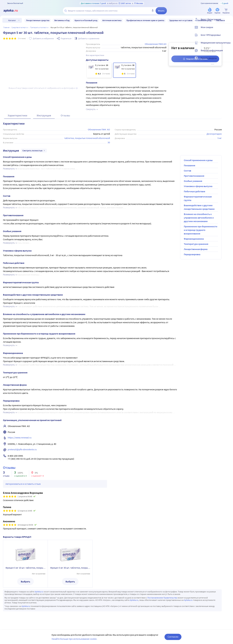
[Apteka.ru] (13, 11)
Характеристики (17, 115)
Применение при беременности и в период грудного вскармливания (201, 230)
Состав (187, 171)
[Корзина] (226, 11)
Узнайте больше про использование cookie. (74, 639)
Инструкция (44, 115)
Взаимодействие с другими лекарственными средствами (199, 207)
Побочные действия (194, 191)
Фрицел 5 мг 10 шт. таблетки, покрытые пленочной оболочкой (25, 568)
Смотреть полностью (34, 151)
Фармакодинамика (194, 239)
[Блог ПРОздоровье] (229, 37)
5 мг (220, 138)
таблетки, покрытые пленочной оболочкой (87, 138)
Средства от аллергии (20, 27)
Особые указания (193, 181)
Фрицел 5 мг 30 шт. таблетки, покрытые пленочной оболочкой (70, 568)
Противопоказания (194, 176)
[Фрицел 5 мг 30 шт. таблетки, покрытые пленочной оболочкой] (125, 70)
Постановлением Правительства (162, 598)
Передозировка (192, 254)
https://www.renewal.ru (20, 437)
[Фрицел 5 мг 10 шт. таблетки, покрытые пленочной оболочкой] (99, 70)
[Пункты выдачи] (229, 61)
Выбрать (25, 582)
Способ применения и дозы (198, 160)
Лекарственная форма (196, 249)
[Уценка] (217, 11)
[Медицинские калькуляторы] (229, 45)
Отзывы (65, 115)
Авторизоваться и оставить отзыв (23, 484)
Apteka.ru (39, 592)
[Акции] (210, 11)
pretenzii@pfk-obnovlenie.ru (22, 449)
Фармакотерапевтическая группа (198, 198)
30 (109, 142)
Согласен (173, 637)
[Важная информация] (229, 53)
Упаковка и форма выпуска (198, 186)
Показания (189, 165)
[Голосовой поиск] (153, 11)
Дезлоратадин (214, 134)
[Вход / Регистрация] (229, 22)
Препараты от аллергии (39, 27)
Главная (6, 27)
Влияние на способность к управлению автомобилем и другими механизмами (199, 218)
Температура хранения (196, 244)
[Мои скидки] (229, 30)
